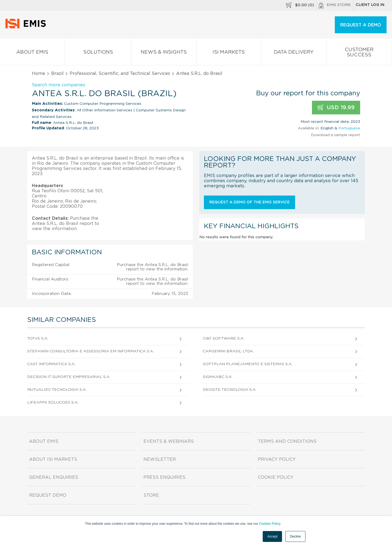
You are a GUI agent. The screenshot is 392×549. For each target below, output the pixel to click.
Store (151, 495)
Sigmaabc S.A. (218, 377)
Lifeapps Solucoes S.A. (53, 402)
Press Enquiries (164, 477)
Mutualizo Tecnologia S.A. (57, 390)
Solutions (98, 53)
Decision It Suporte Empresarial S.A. (69, 377)
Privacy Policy (277, 459)
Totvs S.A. (38, 338)
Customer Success (359, 53)
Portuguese (349, 128)
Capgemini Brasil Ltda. (228, 351)
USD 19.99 (336, 108)
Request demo (48, 495)
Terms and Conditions (287, 441)
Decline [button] (295, 536)
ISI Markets (229, 53)
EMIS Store (335, 5)
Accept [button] (272, 536)
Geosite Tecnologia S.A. (230, 390)
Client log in (370, 5)
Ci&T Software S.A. (223, 338)
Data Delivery (294, 53)
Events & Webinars (169, 441)
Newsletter (160, 459)
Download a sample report (336, 135)
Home (39, 74)
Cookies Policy (269, 524)
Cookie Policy (276, 477)
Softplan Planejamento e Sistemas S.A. (248, 364)
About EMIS (32, 53)
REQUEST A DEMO (361, 25)
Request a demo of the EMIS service (249, 202)
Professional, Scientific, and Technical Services (120, 74)
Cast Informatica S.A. (51, 364)
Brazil (57, 74)
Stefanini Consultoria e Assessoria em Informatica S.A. (91, 351)
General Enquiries (54, 477)
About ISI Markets (53, 459)
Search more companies (59, 85)
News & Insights (164, 53)
